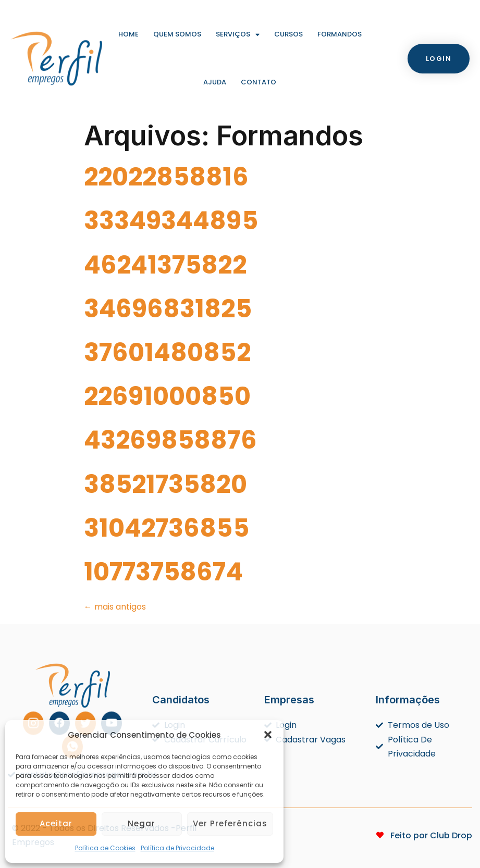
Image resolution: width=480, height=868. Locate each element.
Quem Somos (177, 34)
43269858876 (170, 440)
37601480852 (167, 352)
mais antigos (115, 607)
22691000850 (167, 396)
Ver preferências (230, 823)
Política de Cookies (105, 848)
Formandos (340, 34)
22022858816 (166, 177)
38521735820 (165, 484)
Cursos (288, 34)
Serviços (238, 35)
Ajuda (215, 82)
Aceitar (56, 823)
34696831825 (168, 309)
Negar (141, 823)
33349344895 (171, 221)
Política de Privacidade (177, 848)
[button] (268, 735)
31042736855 (167, 528)
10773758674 (163, 572)
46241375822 (165, 265)
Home (128, 34)
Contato (259, 82)
